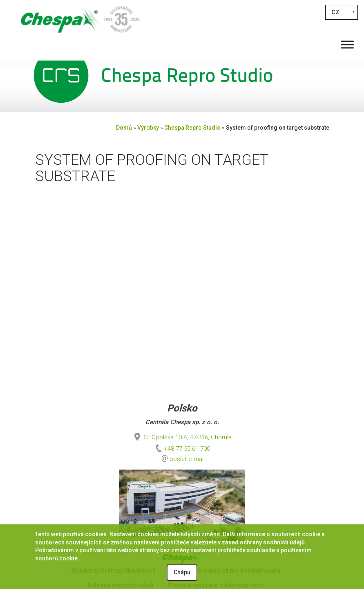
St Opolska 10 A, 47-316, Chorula (182, 437)
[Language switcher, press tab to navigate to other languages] (342, 12)
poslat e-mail (187, 459)
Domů (124, 128)
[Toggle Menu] (347, 44)
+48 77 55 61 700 (182, 449)
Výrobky (148, 128)
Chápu (182, 572)
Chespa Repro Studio (192, 128)
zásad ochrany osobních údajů (264, 542)
